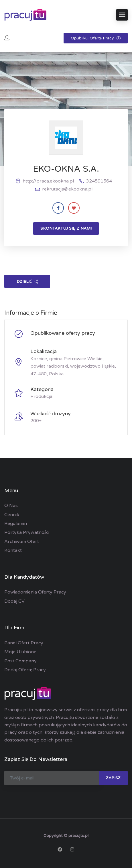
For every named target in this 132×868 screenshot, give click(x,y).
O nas (11, 506)
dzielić (27, 281)
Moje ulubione (20, 652)
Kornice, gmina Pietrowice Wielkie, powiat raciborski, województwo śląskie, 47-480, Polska (73, 366)
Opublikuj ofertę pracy (96, 38)
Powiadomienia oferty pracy (35, 592)
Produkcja (41, 396)
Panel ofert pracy (24, 643)
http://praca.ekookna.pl (48, 181)
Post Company (20, 661)
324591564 (99, 181)
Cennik (12, 515)
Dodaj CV (14, 601)
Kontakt (13, 550)
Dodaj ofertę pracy (25, 670)
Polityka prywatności (27, 532)
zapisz (113, 778)
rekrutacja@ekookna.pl (67, 189)
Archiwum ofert (22, 542)
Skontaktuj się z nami (66, 228)
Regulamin (16, 524)
